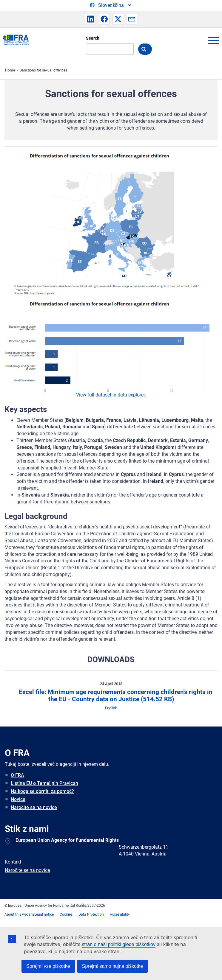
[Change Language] (111, 5)
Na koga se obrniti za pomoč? (42, 791)
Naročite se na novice (34, 807)
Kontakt (13, 862)
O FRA (17, 775)
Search (93, 38)
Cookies (66, 914)
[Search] (110, 49)
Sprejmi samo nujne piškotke (113, 966)
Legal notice (44, 914)
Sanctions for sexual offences (43, 70)
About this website (19, 914)
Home (10, 70)
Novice (18, 799)
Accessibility (120, 914)
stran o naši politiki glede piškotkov (119, 944)
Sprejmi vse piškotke (48, 966)
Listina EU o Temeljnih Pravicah (44, 783)
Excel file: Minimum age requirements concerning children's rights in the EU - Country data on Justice (115, 696)
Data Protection (91, 914)
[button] (90, 19)
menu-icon (213, 40)
